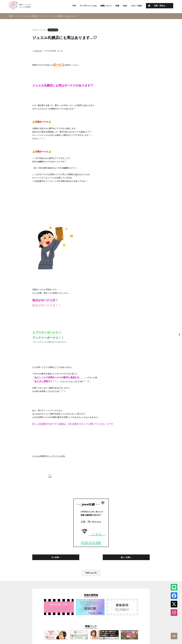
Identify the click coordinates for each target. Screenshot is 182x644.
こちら (93, 534)
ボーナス (59, 64)
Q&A (125, 6)
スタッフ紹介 (137, 6)
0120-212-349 (91, 543)
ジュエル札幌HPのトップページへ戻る (49, 456)
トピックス (53, 30)
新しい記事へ (126, 557)
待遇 (117, 6)
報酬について (106, 6)
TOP (74, 6)
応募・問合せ (160, 6)
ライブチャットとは (88, 6)
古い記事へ (56, 557)
